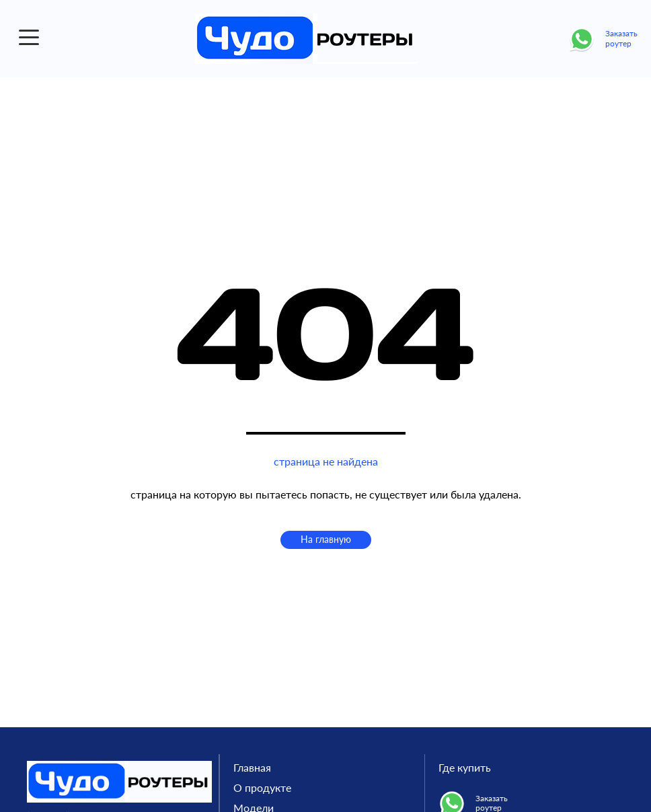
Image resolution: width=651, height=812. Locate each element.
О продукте (262, 787)
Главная (252, 767)
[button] (29, 38)
